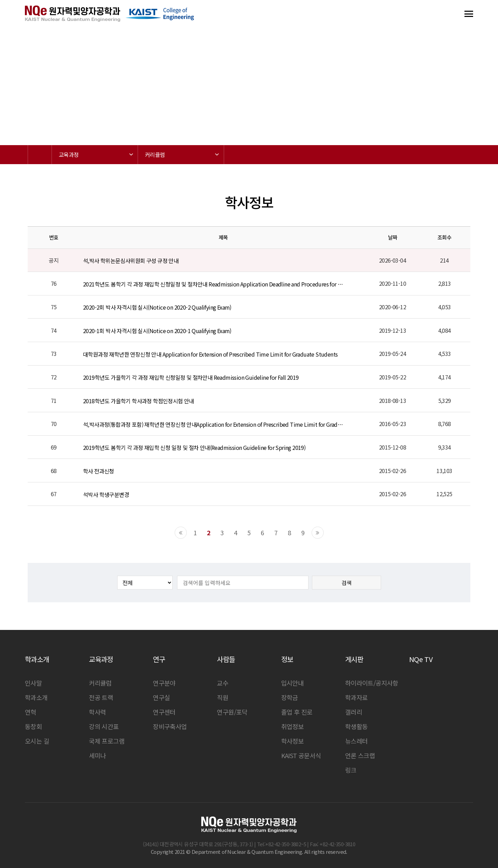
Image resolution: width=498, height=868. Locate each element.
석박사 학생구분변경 (106, 494)
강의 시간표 (104, 726)
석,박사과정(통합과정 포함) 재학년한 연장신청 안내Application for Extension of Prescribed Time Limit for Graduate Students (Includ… (214, 424)
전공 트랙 (101, 697)
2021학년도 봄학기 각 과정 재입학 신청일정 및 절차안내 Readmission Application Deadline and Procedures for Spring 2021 (214, 284)
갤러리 (354, 712)
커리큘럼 (100, 683)
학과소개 (36, 697)
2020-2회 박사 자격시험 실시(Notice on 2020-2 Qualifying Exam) (157, 308)
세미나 (97, 755)
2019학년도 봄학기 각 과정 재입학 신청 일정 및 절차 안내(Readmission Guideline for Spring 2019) (194, 447)
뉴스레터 (357, 741)
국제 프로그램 (107, 741)
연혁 (31, 712)
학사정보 (293, 741)
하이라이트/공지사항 (372, 683)
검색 (347, 583)
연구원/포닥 (232, 712)
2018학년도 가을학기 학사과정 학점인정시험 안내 (139, 401)
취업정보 (293, 726)
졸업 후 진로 (297, 712)
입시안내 (293, 683)
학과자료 (357, 697)
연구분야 (164, 683)
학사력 (97, 712)
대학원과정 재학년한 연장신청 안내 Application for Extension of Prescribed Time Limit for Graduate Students (210, 354)
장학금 (290, 697)
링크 (351, 770)
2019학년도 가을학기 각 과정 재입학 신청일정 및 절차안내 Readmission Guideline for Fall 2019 (191, 377)
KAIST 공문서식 (301, 755)
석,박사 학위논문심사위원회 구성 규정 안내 (131, 261)
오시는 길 (37, 741)
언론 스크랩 (360, 755)
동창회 (33, 726)
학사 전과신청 (99, 471)
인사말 (33, 683)
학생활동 (357, 726)
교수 (223, 683)
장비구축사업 (170, 726)
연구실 (161, 697)
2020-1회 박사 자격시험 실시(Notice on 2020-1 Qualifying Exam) (157, 331)
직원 (223, 697)
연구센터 (164, 712)
